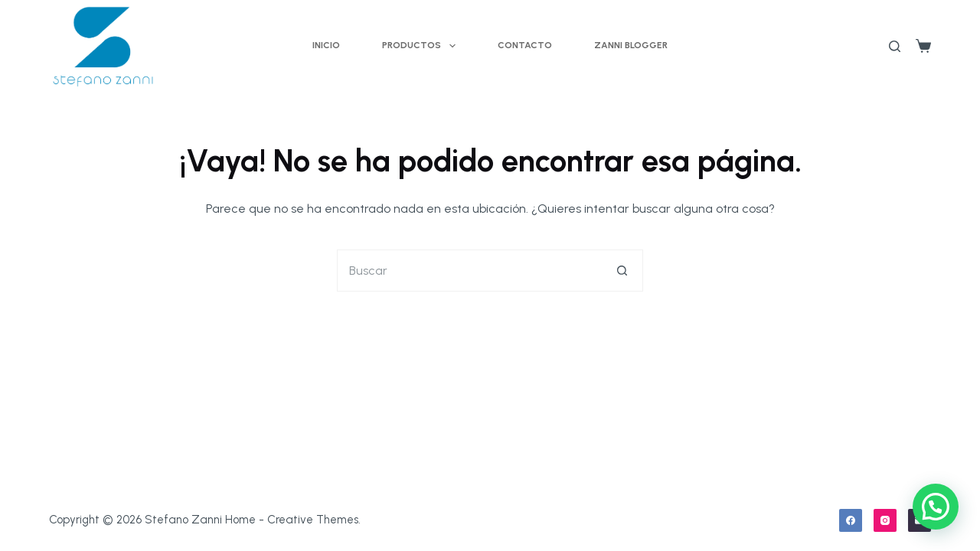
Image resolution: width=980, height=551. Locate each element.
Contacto (525, 45)
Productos (421, 46)
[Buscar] (895, 46)
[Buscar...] (469, 271)
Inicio (326, 45)
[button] (936, 507)
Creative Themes (313, 520)
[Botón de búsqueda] (622, 271)
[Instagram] (885, 520)
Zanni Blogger (631, 45)
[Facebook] (851, 520)
